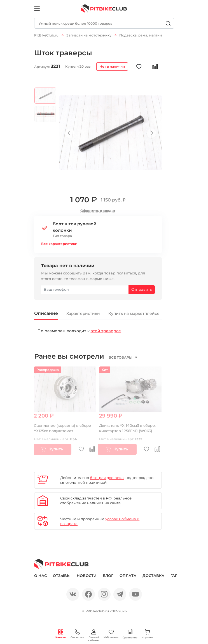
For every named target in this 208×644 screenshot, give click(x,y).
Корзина (147, 634)
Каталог (61, 634)
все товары (124, 358)
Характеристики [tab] (89, 314)
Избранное (111, 634)
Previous (72, 133)
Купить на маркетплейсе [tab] (146, 314)
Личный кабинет (94, 636)
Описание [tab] (48, 314)
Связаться (77, 634)
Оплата (128, 577)
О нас (40, 577)
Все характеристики (59, 244)
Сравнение (130, 634)
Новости (87, 577)
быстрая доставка (107, 478)
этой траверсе (106, 332)
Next (149, 133)
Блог (108, 577)
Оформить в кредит (98, 211)
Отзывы (62, 577)
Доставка (153, 577)
